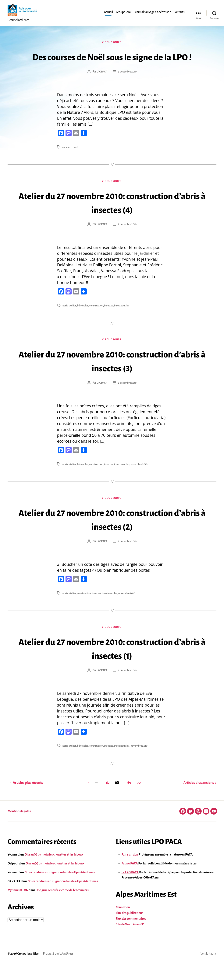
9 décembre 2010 (127, 86)
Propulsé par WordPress (60, 969)
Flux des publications (130, 929)
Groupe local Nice (29, 969)
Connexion (123, 923)
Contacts (179, 12)
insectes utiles (123, 321)
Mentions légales (20, 827)
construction (97, 321)
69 (127, 798)
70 (139, 798)
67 (104, 798)
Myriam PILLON (18, 906)
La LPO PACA (130, 888)
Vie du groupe (112, 43)
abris (65, 321)
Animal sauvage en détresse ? (153, 12)
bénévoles (83, 321)
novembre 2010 (141, 480)
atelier (73, 321)
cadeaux (67, 161)
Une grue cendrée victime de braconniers (62, 906)
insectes (110, 321)
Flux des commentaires (131, 934)
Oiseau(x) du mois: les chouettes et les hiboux (54, 870)
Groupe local (124, 12)
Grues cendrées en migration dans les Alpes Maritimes (60, 888)
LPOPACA (101, 86)
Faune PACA (130, 879)
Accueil (108, 12)
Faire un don (130, 870)
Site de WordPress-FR (130, 940)
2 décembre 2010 (128, 239)
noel (76, 161)
